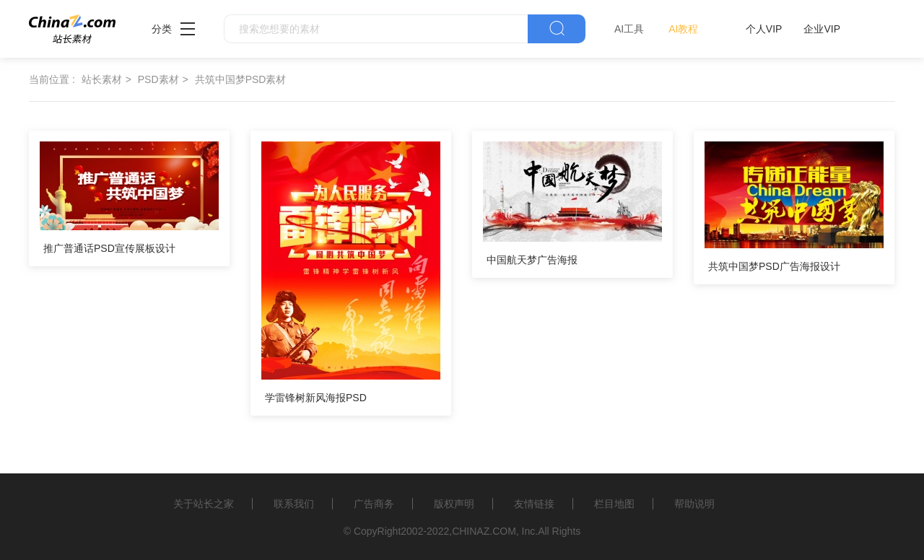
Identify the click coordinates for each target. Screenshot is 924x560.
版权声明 (454, 504)
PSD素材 (158, 79)
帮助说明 (694, 504)
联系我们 (294, 504)
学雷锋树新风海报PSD (316, 398)
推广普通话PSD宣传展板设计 (109, 248)
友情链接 (534, 504)
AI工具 (629, 29)
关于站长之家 (204, 504)
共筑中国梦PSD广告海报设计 (774, 266)
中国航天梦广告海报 (532, 260)
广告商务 (374, 504)
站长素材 (102, 79)
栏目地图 (614, 504)
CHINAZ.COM (484, 531)
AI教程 (683, 29)
